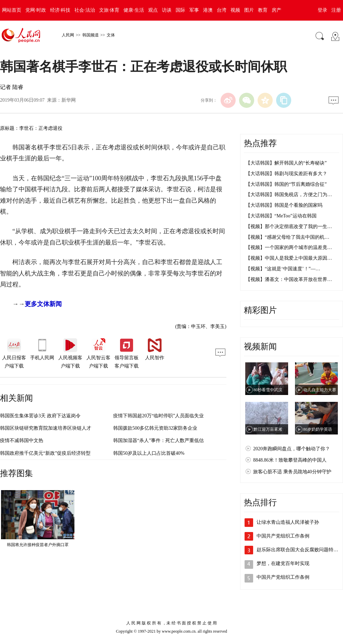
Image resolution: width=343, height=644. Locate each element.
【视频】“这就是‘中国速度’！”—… (283, 269)
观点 (153, 10)
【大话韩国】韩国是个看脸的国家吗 (284, 205)
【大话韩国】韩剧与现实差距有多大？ (286, 174)
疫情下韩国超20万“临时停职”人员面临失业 (158, 416)
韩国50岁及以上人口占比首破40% (149, 453)
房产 (276, 10)
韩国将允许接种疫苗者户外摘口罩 (38, 545)
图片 (249, 10)
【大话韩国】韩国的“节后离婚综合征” (286, 184)
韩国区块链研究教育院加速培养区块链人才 (46, 428)
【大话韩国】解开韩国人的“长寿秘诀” (286, 163)
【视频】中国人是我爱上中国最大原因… (289, 258)
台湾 (222, 10)
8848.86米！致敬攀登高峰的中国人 (290, 460)
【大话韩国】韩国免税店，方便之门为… (289, 195)
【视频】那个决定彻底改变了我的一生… (289, 227)
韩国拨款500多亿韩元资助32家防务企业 (155, 428)
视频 (235, 10)
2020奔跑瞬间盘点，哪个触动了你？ (292, 449)
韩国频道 (91, 35)
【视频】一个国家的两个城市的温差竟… (289, 247)
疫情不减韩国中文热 (22, 440)
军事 (194, 10)
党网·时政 (36, 10)
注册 (336, 10)
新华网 (69, 100)
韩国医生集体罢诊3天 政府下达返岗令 (40, 416)
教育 (263, 10)
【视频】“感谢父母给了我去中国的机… (287, 237)
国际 (180, 10)
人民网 (68, 35)
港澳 (208, 10)
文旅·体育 (109, 10)
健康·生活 (134, 10)
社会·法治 (85, 10)
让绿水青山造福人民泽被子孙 (288, 522)
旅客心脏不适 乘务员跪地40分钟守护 (292, 472)
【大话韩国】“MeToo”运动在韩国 (281, 216)
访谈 (167, 10)
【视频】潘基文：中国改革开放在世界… (289, 279)
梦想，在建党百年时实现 (283, 563)
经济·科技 (60, 10)
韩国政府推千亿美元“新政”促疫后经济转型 (45, 453)
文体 (111, 35)
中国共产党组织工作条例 (283, 536)
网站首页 (12, 10)
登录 (322, 10)
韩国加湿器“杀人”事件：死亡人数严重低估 (158, 440)
